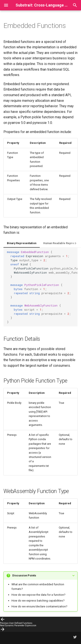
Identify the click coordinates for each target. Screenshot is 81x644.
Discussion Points (24, 575)
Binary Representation (22, 243)
